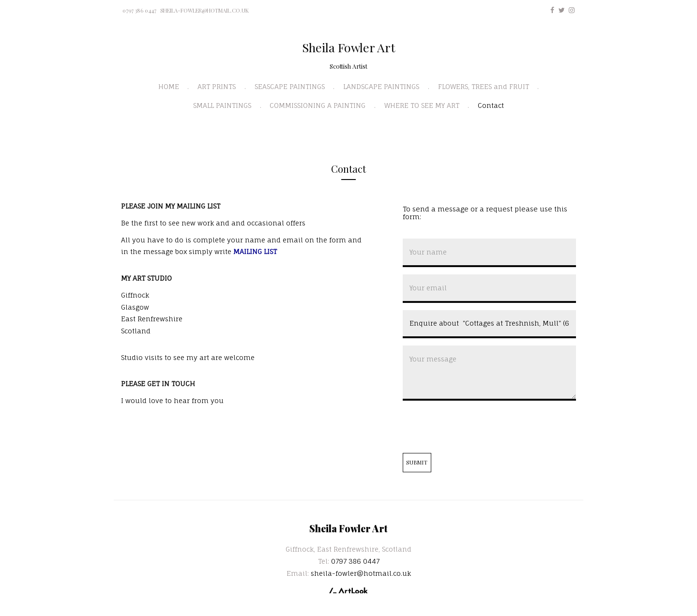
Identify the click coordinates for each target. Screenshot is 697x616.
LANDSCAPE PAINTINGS (381, 86)
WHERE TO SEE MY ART (422, 105)
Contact (491, 105)
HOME (169, 86)
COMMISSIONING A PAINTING (318, 105)
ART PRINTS (217, 86)
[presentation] (476, 427)
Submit (417, 462)
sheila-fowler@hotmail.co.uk (205, 10)
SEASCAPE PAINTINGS (290, 86)
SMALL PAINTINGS (222, 105)
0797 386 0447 (139, 10)
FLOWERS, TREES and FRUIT (484, 86)
